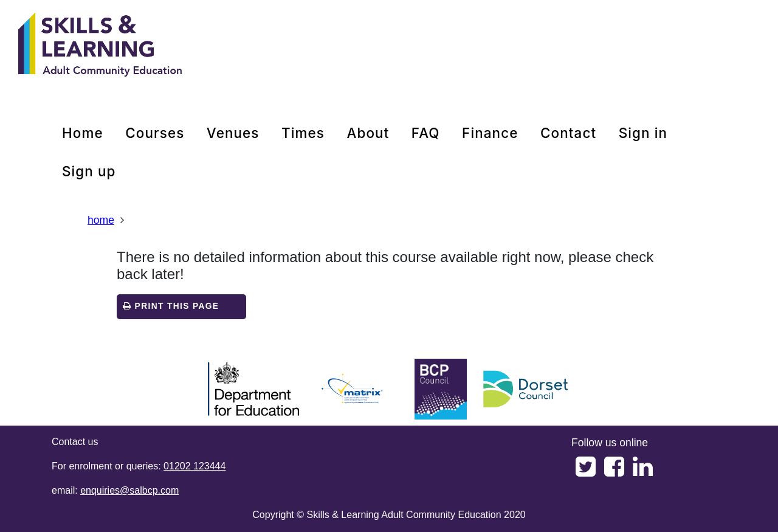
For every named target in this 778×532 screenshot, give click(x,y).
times (303, 133)
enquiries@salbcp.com (129, 490)
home (83, 133)
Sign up (89, 171)
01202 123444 (194, 466)
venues (233, 133)
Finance (490, 133)
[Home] (100, 46)
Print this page (171, 306)
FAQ (426, 133)
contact (568, 133)
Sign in (643, 133)
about (368, 133)
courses (155, 133)
